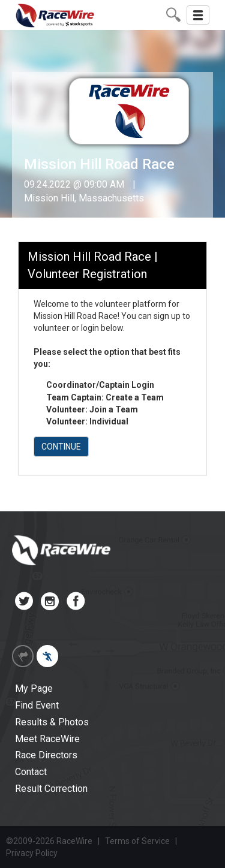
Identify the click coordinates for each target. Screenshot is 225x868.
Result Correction (51, 789)
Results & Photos (52, 722)
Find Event (37, 705)
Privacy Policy (32, 853)
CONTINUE (61, 447)
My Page (34, 688)
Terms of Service (137, 841)
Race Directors (46, 755)
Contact (31, 772)
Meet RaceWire (47, 739)
